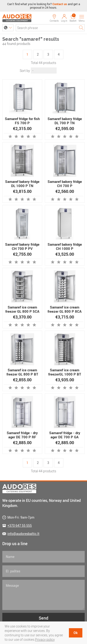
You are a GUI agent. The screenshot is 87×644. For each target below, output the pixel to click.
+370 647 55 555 (20, 525)
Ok (76, 633)
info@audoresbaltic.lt (23, 534)
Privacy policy (45, 639)
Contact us (60, 4)
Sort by (25, 71)
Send (43, 618)
